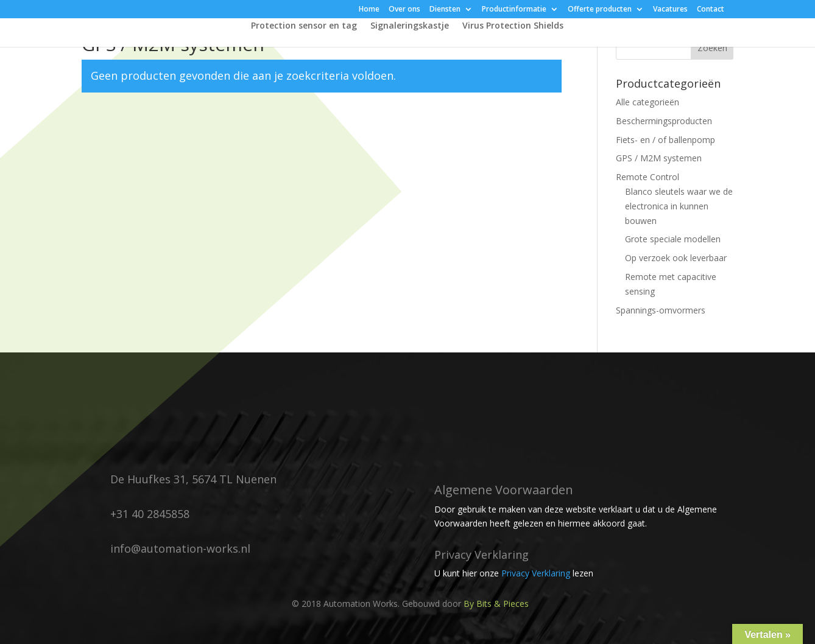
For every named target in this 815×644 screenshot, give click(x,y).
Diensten (445, 10)
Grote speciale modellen (673, 239)
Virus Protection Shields (513, 26)
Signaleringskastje (410, 26)
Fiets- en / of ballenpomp (665, 140)
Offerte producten (600, 10)
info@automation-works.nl (180, 548)
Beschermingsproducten (664, 121)
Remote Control (647, 177)
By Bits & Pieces (496, 604)
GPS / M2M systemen (659, 158)
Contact (711, 10)
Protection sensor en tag (304, 26)
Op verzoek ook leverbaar (676, 258)
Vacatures (670, 10)
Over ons (404, 10)
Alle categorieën (647, 102)
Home (369, 10)
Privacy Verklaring (536, 573)
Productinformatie (514, 10)
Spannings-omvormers (661, 310)
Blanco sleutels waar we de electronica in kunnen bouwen (679, 206)
